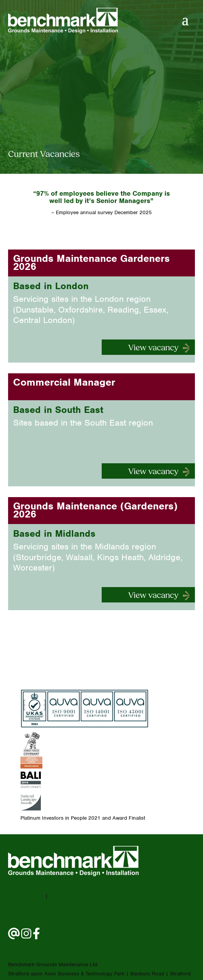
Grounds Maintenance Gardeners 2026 (91, 262)
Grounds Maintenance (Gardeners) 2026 (95, 510)
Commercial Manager (64, 382)
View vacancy (154, 348)
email (55, 896)
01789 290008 (26, 896)
